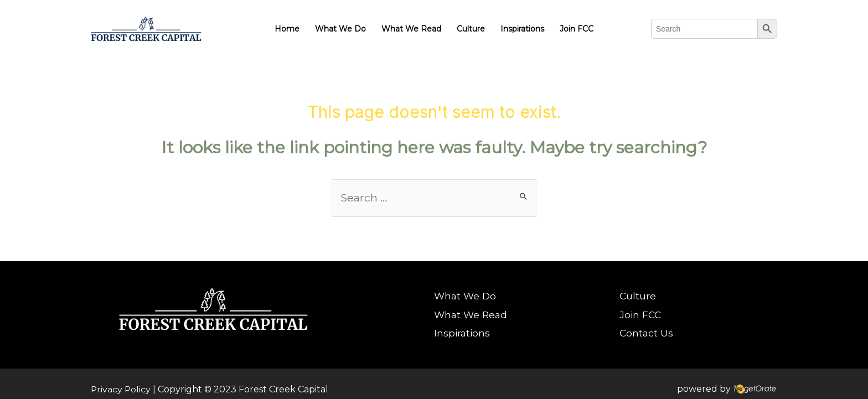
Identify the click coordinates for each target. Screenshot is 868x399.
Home (287, 29)
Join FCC (577, 29)
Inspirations (522, 29)
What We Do (340, 29)
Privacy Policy (121, 389)
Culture (471, 29)
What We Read (411, 29)
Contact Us (650, 334)
